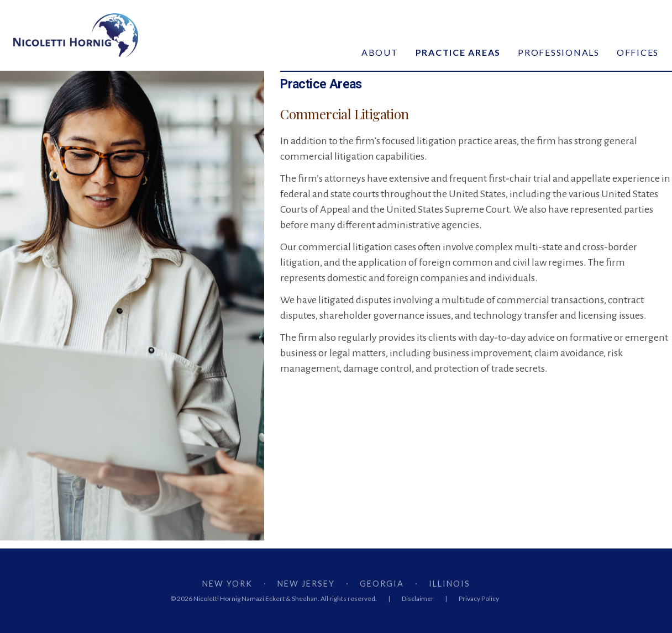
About (380, 52)
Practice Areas (458, 52)
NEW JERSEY (306, 584)
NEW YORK (227, 584)
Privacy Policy (479, 598)
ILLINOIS (450, 584)
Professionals (559, 52)
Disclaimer (418, 598)
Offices (638, 52)
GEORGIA (382, 584)
